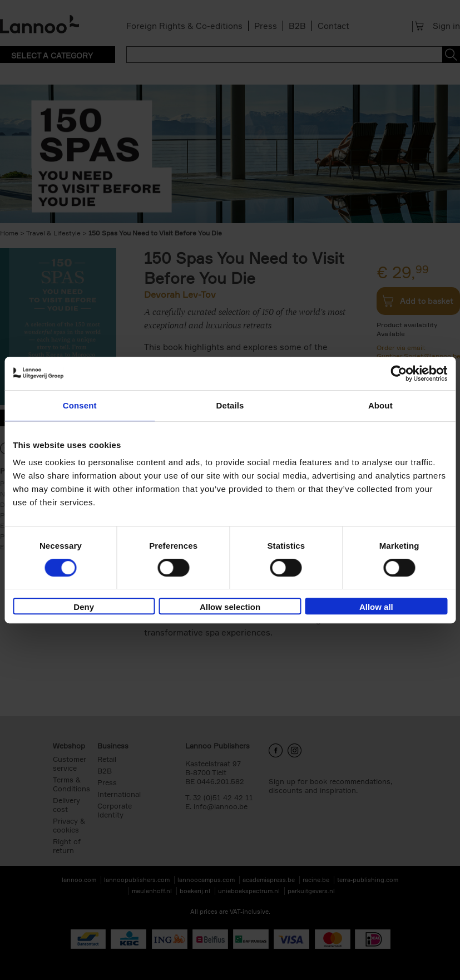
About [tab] (380, 405)
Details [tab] (230, 405)
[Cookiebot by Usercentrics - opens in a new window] (399, 373)
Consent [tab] (80, 405)
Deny (84, 607)
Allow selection (230, 607)
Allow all (376, 607)
